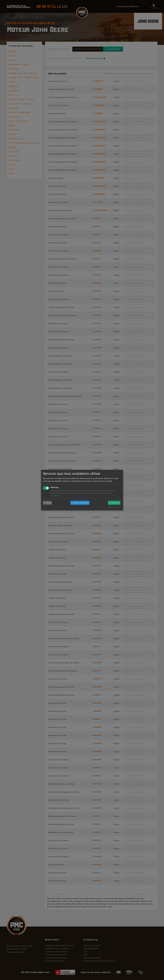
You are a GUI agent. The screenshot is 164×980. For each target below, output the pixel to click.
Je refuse (47, 503)
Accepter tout (114, 503)
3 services (55, 496)
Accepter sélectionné (80, 503)
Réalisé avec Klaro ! (114, 507)
